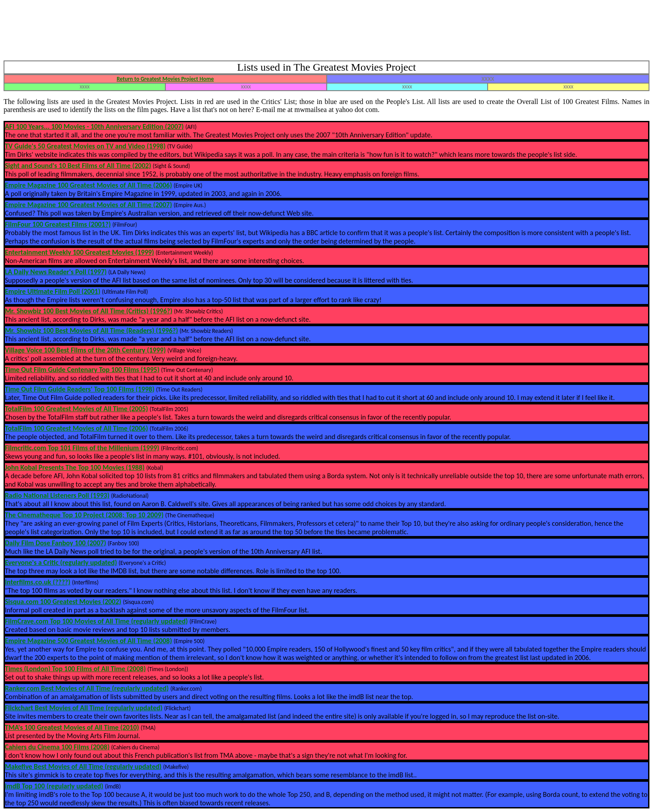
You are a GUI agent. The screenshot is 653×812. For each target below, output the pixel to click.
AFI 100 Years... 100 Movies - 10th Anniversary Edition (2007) (94, 126)
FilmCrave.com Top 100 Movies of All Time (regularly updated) (96, 621)
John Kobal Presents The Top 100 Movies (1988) (75, 467)
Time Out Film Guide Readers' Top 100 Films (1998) (80, 389)
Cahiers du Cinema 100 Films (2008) (57, 747)
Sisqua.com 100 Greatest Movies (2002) (63, 602)
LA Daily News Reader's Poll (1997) (56, 272)
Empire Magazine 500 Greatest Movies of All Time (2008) (88, 641)
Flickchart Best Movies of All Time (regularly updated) (84, 708)
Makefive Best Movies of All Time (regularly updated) (83, 766)
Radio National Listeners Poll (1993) (57, 495)
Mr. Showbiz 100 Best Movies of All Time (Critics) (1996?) (89, 311)
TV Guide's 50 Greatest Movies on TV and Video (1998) (85, 146)
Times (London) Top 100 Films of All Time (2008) (75, 669)
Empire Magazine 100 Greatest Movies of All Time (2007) (88, 205)
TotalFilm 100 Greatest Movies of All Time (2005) (76, 409)
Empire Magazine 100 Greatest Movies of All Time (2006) (88, 185)
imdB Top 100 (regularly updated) (54, 786)
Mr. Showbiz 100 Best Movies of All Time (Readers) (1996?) (91, 330)
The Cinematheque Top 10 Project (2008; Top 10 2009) (84, 515)
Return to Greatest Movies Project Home (165, 79)
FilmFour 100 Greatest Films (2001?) (58, 224)
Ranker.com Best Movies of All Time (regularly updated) (87, 688)
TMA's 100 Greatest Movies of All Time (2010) (72, 727)
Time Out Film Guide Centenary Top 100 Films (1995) (82, 370)
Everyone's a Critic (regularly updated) (61, 562)
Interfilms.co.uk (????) (38, 582)
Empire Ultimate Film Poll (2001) (53, 291)
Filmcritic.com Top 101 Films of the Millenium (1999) (82, 448)
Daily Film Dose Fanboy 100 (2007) (56, 543)
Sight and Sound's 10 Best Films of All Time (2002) (78, 166)
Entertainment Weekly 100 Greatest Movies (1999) (79, 252)
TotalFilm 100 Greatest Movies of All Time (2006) (76, 428)
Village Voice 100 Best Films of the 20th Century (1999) (85, 350)
